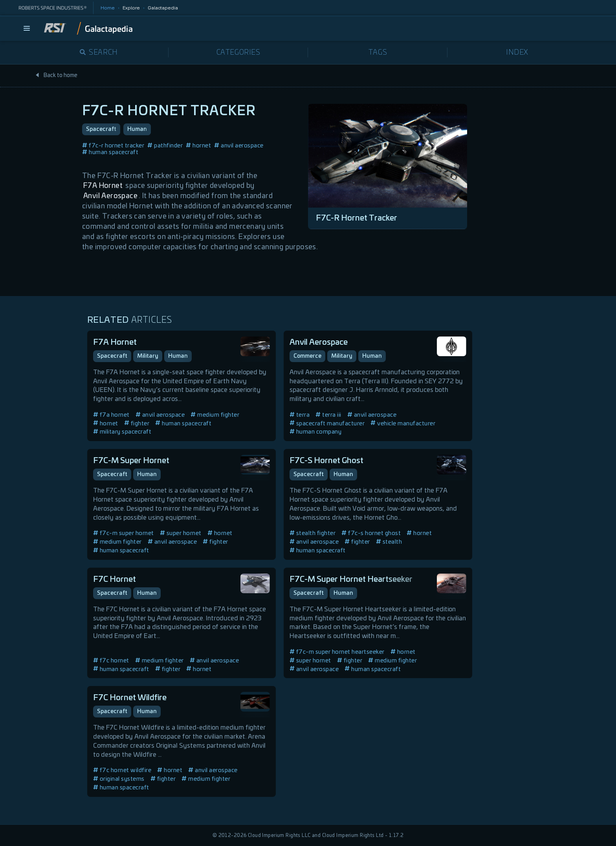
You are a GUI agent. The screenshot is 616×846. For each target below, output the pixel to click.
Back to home (56, 75)
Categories (238, 53)
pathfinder (165, 146)
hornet (198, 146)
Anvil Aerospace (110, 196)
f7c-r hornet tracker (113, 146)
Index (517, 53)
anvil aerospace (239, 146)
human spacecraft (110, 152)
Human (137, 129)
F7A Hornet (103, 186)
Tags (378, 53)
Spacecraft (101, 129)
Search (99, 53)
